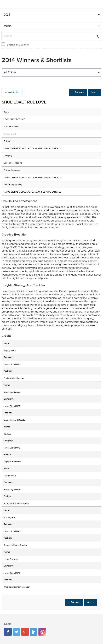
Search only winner (18, 45)
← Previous (75, 92)
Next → (93, 92)
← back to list (13, 92)
